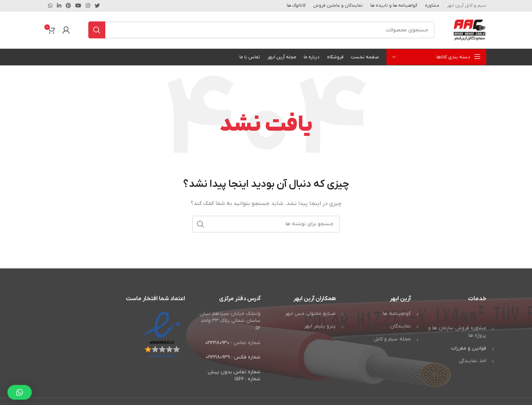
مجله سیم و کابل (392, 339)
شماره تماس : (246, 343)
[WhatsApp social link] (50, 6)
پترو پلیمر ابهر (320, 326)
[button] (20, 387)
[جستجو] (261, 30)
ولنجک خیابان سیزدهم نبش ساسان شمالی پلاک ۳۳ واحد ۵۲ (230, 321)
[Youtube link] (78, 6)
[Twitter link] (97, 6)
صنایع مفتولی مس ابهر (310, 314)
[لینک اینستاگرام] (88, 6)
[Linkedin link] (59, 6)
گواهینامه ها (397, 314)
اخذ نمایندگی (473, 361)
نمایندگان (400, 326)
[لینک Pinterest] (68, 6)
